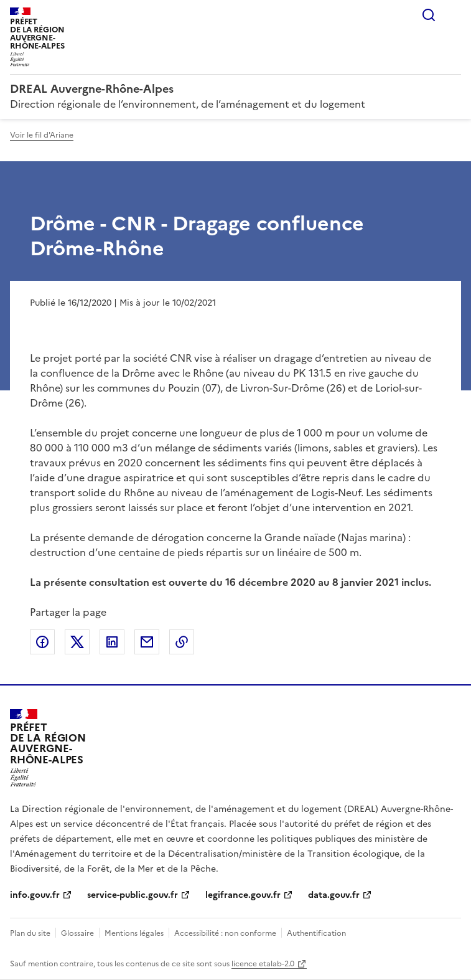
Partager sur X (77, 642)
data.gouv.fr (334, 895)
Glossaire (77, 933)
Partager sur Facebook (42, 642)
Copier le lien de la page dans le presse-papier (182, 642)
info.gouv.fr (35, 895)
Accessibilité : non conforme (225, 933)
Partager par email (147, 642)
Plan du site (30, 933)
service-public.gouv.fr (133, 895)
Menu (454, 15)
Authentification (316, 933)
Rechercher (429, 15)
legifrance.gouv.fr (243, 895)
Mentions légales (134, 933)
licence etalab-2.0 (263, 964)
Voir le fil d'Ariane (42, 135)
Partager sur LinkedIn (112, 642)
